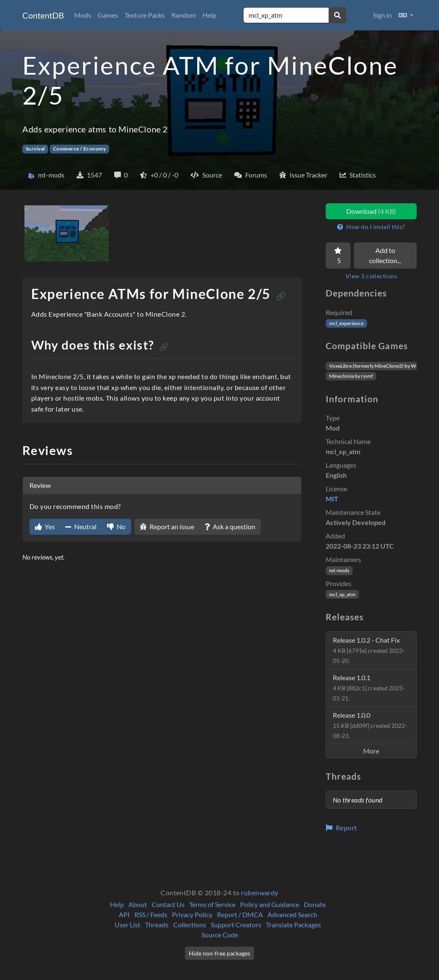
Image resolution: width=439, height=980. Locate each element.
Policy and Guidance (270, 904)
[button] (406, 15)
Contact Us (168, 904)
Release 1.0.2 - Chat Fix (369, 650)
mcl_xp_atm (342, 594)
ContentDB (43, 15)
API (124, 914)
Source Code (220, 935)
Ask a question (230, 526)
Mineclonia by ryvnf (351, 376)
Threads (157, 925)
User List (127, 925)
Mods (83, 15)
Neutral (81, 526)
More (371, 751)
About (138, 904)
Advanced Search (292, 914)
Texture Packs (145, 15)
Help (210, 15)
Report (341, 828)
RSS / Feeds (151, 914)
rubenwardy (260, 892)
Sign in (382, 15)
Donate (315, 904)
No (116, 526)
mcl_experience (346, 323)
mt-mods (339, 570)
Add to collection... (385, 255)
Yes (45, 526)
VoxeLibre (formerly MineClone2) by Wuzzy (378, 366)
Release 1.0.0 (370, 725)
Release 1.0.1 (369, 688)
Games (108, 15)
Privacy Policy (192, 914)
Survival (35, 149)
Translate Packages (293, 925)
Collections (190, 925)
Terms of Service (212, 904)
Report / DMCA (240, 914)
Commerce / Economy (80, 149)
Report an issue (167, 526)
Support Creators (236, 925)
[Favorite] (338, 256)
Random (184, 15)
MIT (332, 499)
